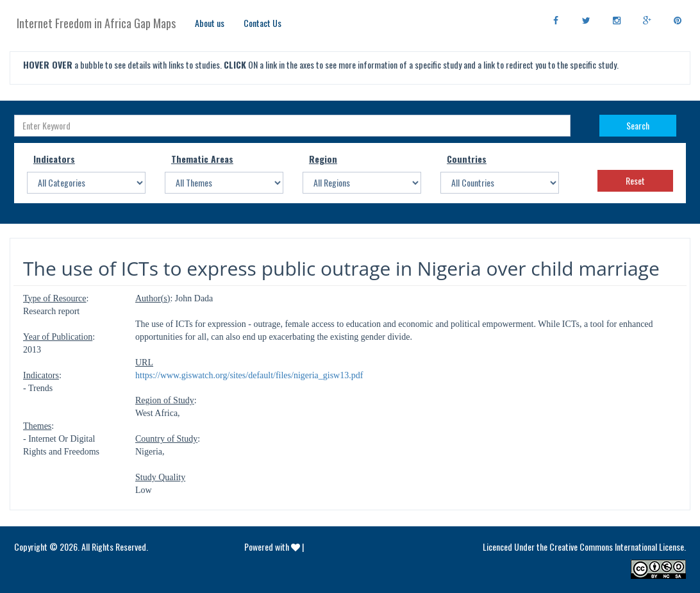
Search (638, 125)
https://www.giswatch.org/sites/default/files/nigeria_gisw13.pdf (249, 375)
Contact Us (262, 23)
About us (210, 23)
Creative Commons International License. (618, 547)
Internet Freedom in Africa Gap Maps (96, 23)
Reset (635, 180)
